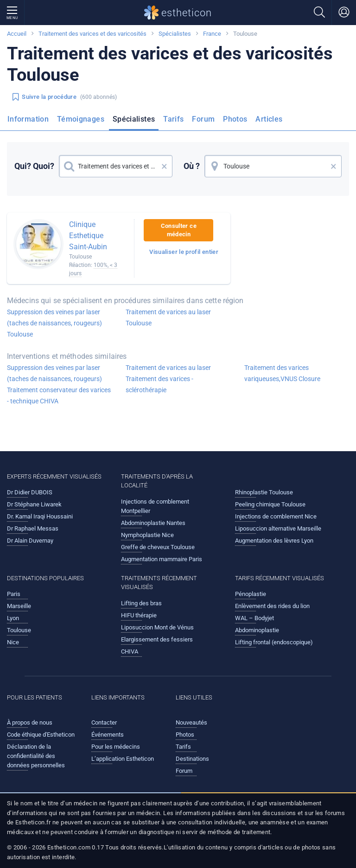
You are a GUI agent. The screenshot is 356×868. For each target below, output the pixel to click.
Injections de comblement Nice (276, 516)
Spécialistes (175, 34)
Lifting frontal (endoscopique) (274, 642)
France (212, 34)
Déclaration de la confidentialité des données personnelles (36, 756)
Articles (269, 119)
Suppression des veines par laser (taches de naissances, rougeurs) (54, 373)
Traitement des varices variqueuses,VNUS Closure (282, 373)
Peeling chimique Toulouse (270, 504)
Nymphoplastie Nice (147, 535)
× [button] (164, 166)
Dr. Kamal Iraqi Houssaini (40, 516)
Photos (235, 119)
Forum (203, 119)
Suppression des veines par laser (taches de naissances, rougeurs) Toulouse (54, 323)
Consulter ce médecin (179, 230)
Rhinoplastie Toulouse (264, 492)
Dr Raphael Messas (33, 528)
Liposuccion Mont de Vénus (157, 627)
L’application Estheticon (123, 759)
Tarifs (173, 119)
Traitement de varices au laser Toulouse (168, 317)
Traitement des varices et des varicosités (92, 34)
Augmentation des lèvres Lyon (274, 541)
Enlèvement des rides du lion (272, 606)
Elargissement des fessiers (157, 639)
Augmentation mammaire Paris (162, 559)
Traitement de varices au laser (168, 368)
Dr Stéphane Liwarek (34, 504)
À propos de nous (30, 722)
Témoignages (81, 119)
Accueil (17, 34)
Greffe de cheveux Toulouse (158, 547)
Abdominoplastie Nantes (153, 523)
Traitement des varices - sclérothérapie (159, 384)
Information (28, 119)
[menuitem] (30, 122)
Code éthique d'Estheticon (41, 735)
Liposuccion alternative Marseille (278, 528)
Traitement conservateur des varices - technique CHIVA (59, 395)
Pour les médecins (116, 747)
